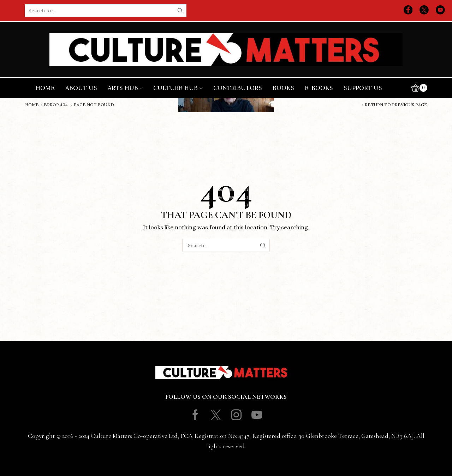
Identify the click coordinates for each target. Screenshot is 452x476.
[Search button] (180, 11)
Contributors (238, 88)
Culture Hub (178, 88)
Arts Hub (125, 88)
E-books (319, 88)
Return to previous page (396, 105)
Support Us (363, 88)
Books (283, 88)
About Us (81, 88)
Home (45, 88)
